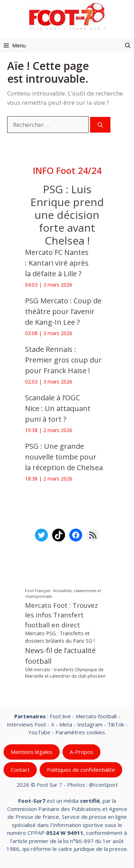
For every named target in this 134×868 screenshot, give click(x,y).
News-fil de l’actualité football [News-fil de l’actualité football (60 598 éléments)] (60, 656)
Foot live (60, 716)
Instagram (90, 724)
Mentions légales (32, 752)
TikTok (116, 724)
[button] (128, 45)
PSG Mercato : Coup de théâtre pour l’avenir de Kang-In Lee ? (63, 311)
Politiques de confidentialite (81, 770)
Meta (66, 724)
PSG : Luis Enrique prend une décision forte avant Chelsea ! (67, 215)
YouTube (39, 732)
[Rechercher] (100, 125)
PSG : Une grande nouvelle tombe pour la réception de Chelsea (64, 457)
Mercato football (96, 716)
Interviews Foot (26, 724)
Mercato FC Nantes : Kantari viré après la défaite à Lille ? (57, 263)
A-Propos (81, 752)
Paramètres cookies (80, 732)
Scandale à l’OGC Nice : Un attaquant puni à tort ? (58, 408)
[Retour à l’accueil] (67, 16)
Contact (20, 770)
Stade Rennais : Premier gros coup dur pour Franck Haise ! (63, 360)
